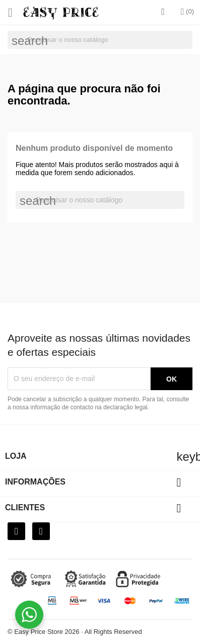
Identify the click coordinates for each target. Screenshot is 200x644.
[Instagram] (41, 531)
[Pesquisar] (100, 40)
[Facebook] (16, 531)
